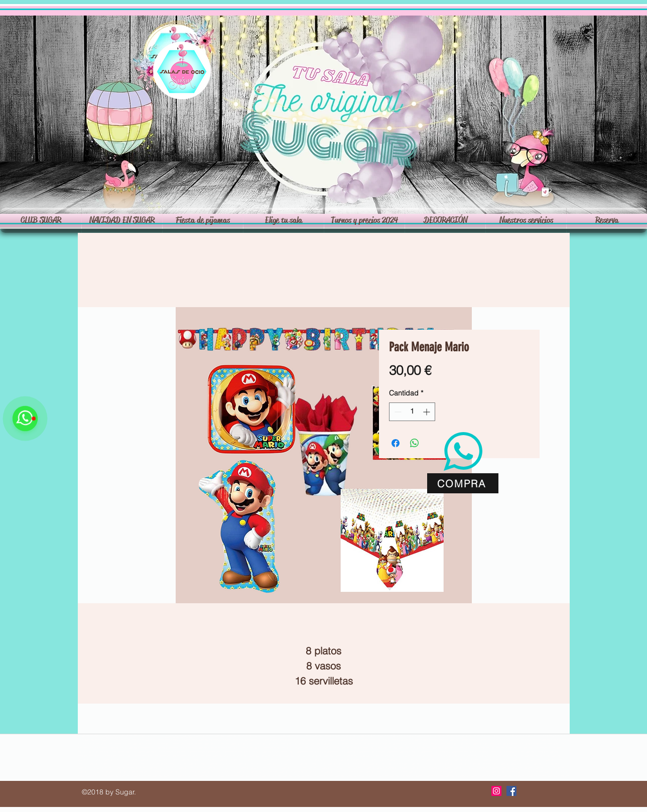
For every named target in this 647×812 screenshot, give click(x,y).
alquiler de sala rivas (110, 736)
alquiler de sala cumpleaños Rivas (201, 772)
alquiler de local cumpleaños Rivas (167, 772)
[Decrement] (397, 412)
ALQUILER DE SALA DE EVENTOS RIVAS (373, 740)
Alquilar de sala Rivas (424, 736)
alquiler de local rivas (112, 740)
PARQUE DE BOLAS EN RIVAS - (477, 752)
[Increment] (427, 412)
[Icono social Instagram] (496, 791)
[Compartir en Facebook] (396, 443)
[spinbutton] (412, 412)
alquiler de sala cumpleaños (276, 772)
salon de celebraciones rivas (179, 736)
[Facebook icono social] (511, 791)
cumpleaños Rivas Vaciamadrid (438, 760)
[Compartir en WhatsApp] (415, 443)
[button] (284, 220)
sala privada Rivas (274, 760)
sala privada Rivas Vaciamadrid (486, 736)
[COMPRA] (463, 483)
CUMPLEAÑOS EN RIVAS (208, 748)
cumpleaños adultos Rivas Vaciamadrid (121, 760)
